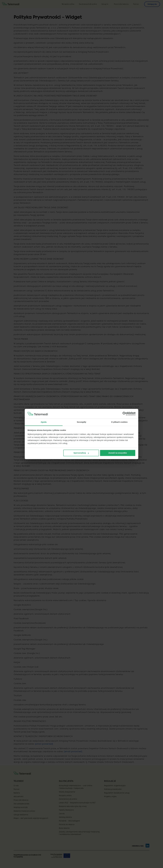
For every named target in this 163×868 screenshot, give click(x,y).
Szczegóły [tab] (81, 422)
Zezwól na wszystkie (118, 453)
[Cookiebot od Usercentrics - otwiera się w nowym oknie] (124, 414)
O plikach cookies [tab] (119, 422)
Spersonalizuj (81, 453)
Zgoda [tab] (44, 422)
